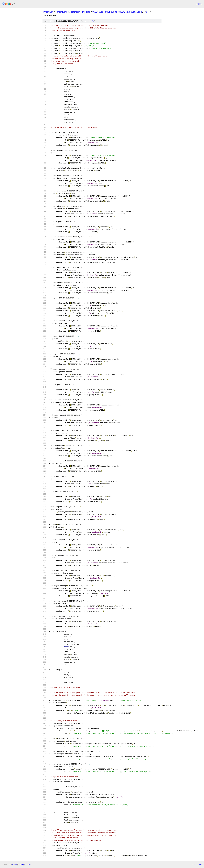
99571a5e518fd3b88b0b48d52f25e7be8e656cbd (117, 12)
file (92, 21)
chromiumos (62, 12)
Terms (28, 864)
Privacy (21, 864)
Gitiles (15, 864)
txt (194, 864)
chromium (48, 12)
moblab (86, 12)
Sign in (199, 4)
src (148, 12)
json (200, 864)
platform (75, 12)
